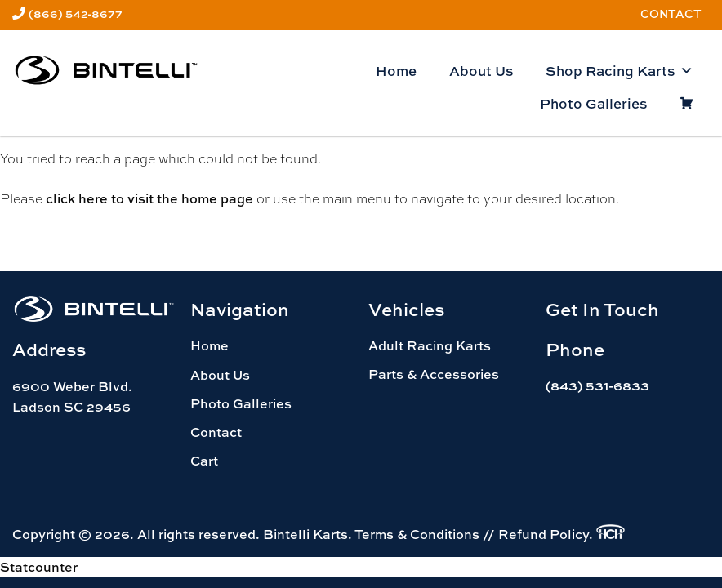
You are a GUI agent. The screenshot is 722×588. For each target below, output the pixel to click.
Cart (204, 461)
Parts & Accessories (434, 374)
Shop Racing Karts (619, 71)
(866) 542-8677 (76, 13)
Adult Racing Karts (430, 345)
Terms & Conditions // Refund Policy (472, 534)
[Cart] (686, 104)
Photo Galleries (593, 103)
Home (396, 71)
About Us (481, 71)
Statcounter (39, 567)
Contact (671, 13)
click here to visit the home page (149, 198)
